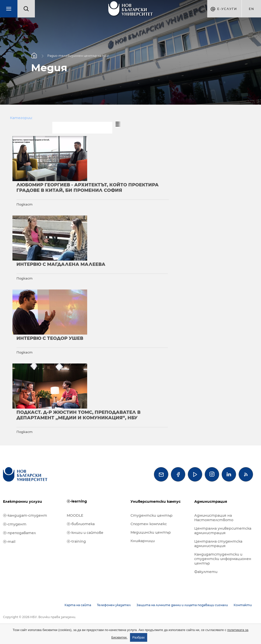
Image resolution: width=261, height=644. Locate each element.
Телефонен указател (114, 605)
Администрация (211, 501)
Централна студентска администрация (218, 544)
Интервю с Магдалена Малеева (61, 264)
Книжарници (143, 541)
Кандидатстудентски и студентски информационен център (223, 559)
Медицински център (151, 532)
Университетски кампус (156, 501)
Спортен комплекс (149, 524)
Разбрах (139, 637)
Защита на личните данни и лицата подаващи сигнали (182, 605)
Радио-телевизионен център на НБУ (78, 55)
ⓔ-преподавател (19, 533)
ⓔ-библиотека (81, 524)
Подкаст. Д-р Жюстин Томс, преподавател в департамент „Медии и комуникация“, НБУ (78, 415)
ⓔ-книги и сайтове (85, 533)
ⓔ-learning (77, 501)
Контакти (243, 605)
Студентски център (152, 515)
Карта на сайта (78, 605)
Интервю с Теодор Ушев (50, 338)
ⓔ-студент (15, 524)
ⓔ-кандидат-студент (25, 515)
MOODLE (75, 515)
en (252, 9)
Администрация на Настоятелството (214, 518)
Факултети (206, 572)
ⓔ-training (76, 541)
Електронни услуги (23, 501)
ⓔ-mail (9, 542)
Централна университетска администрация (223, 531)
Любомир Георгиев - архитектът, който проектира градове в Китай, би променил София (88, 188)
